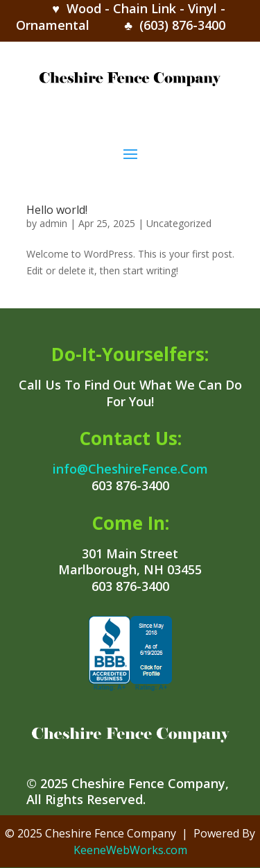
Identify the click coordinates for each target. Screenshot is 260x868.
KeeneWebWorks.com (130, 850)
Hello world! (57, 210)
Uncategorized (179, 223)
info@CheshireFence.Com (130, 469)
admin (53, 223)
